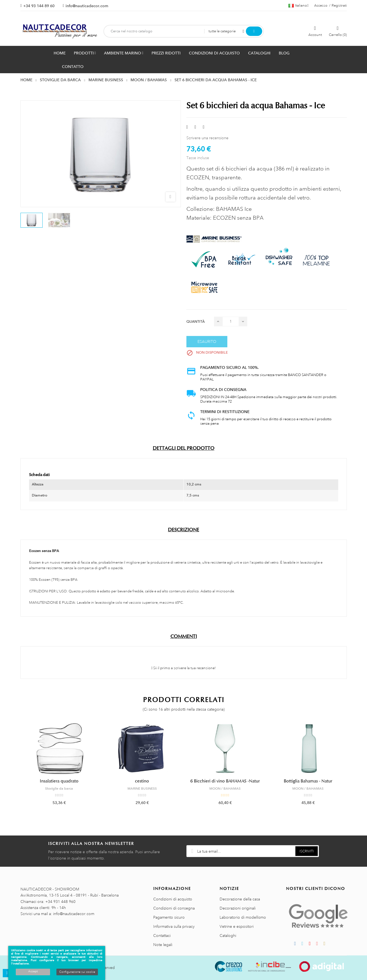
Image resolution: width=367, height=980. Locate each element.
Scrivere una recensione (207, 138)
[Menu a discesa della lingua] (299, 6)
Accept (33, 971)
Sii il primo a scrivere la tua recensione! (184, 668)
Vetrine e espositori (237, 926)
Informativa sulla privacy (174, 926)
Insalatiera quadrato (59, 781)
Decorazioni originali (238, 908)
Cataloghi (228, 936)
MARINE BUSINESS (142, 789)
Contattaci (162, 936)
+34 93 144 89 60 (39, 6)
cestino (142, 781)
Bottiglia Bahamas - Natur (308, 781)
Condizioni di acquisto (173, 899)
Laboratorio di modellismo (243, 917)
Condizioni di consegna (174, 908)
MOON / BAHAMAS (225, 789)
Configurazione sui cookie (77, 972)
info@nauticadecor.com (87, 6)
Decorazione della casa (240, 899)
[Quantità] (231, 321)
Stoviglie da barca (59, 789)
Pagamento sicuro (169, 917)
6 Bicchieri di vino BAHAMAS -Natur (225, 781)
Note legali (163, 945)
